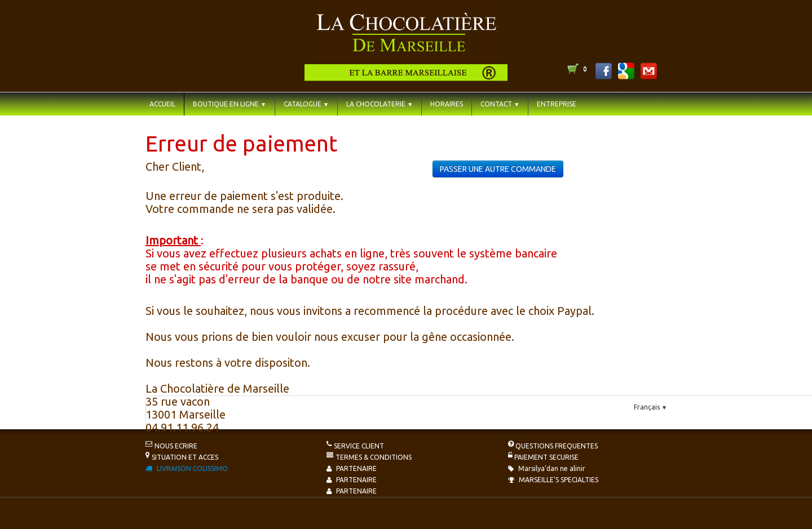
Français (650, 407)
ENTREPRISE (557, 104)
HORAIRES (447, 104)
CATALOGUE (306, 104)
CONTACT (500, 104)
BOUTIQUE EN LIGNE (230, 104)
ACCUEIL (162, 104)
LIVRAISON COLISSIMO (187, 468)
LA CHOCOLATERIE (379, 104)
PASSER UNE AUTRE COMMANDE (498, 169)
